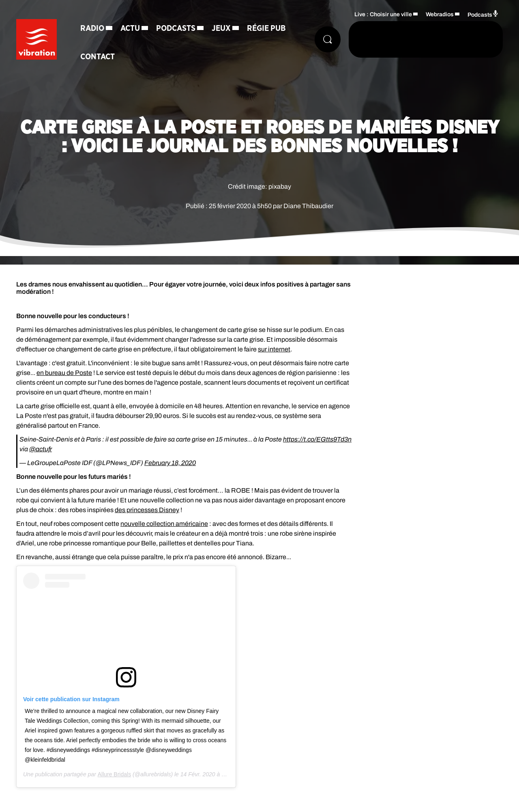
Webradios (440, 14)
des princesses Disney (147, 510)
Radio (92, 28)
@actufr (41, 449)
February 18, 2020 (170, 463)
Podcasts (176, 28)
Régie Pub (266, 28)
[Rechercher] (328, 39)
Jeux (221, 28)
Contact (98, 57)
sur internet (274, 349)
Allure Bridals (114, 774)
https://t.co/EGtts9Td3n (317, 439)
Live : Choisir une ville (383, 14)
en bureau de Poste (64, 373)
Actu (130, 28)
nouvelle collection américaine (164, 524)
